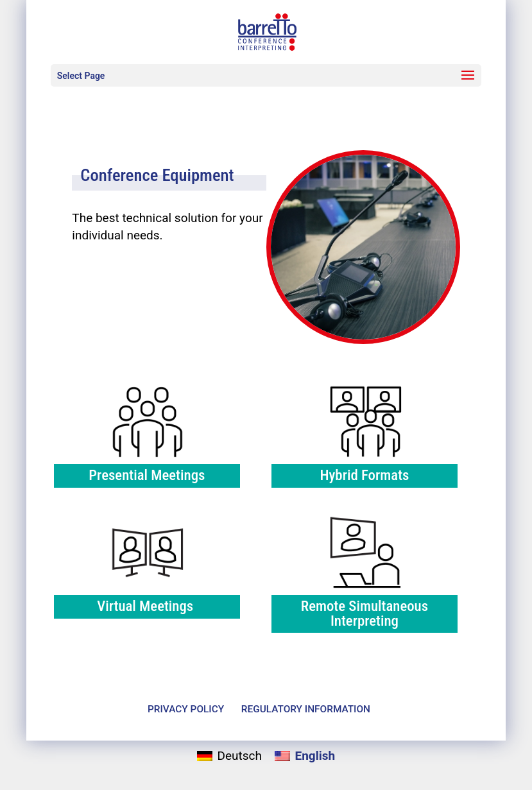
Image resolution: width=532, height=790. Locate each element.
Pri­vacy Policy (186, 709)
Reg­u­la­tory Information (306, 709)
